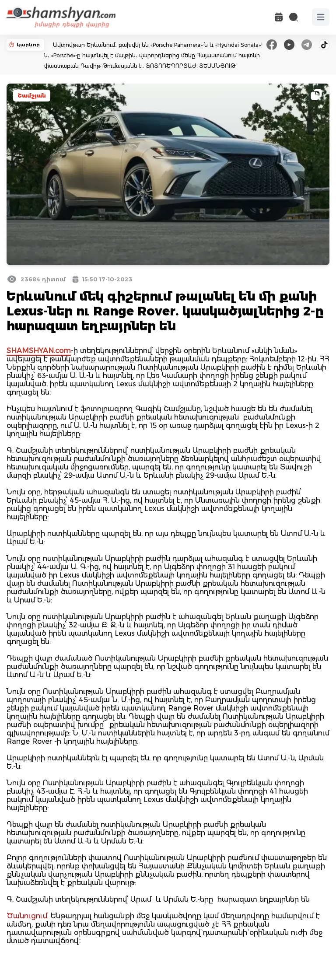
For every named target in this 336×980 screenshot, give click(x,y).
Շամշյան (32, 96)
